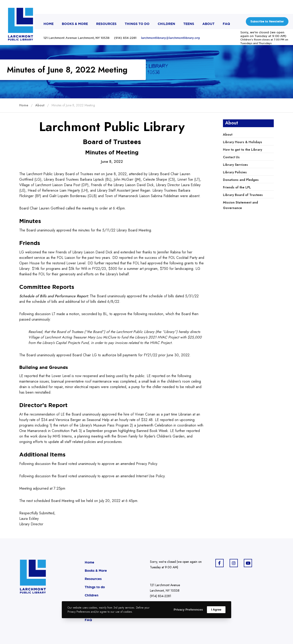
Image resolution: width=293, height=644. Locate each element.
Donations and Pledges (241, 180)
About (228, 134)
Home (90, 562)
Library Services (235, 165)
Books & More (96, 571)
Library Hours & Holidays (243, 142)
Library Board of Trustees (243, 195)
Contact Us (231, 157)
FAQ (88, 620)
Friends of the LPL (237, 187)
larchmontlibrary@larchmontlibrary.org (170, 38)
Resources (93, 579)
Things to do (95, 587)
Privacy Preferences (188, 610)
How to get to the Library (243, 150)
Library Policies (235, 172)
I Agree (216, 610)
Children (92, 595)
